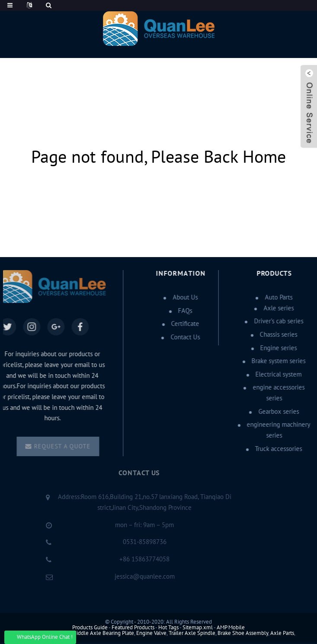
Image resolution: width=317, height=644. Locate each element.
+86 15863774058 (138, 559)
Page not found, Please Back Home (158, 157)
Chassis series (277, 335)
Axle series (278, 308)
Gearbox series (278, 412)
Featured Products (133, 628)
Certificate (184, 324)
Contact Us (184, 337)
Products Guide (90, 628)
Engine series (277, 348)
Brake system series (277, 361)
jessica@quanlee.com (138, 576)
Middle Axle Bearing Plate (103, 633)
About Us (184, 297)
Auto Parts (278, 297)
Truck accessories (277, 449)
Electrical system (277, 374)
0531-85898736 (138, 542)
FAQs (184, 311)
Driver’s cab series (278, 321)
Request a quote (62, 446)
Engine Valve (151, 633)
